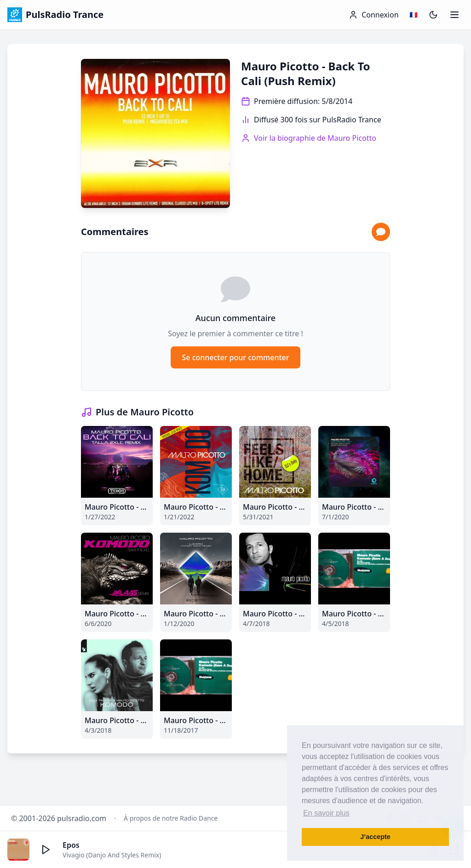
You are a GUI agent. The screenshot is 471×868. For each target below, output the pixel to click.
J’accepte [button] (375, 837)
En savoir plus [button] (326, 813)
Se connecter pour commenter (235, 357)
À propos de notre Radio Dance (171, 818)
